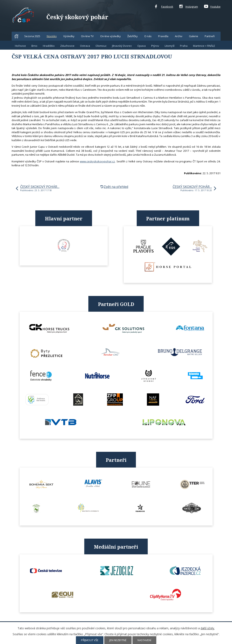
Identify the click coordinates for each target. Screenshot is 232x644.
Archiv (179, 36)
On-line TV (87, 36)
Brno (34, 46)
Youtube (212, 7)
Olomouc (101, 46)
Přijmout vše (90, 640)
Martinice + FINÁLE (204, 46)
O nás (148, 36)
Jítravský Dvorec (122, 46)
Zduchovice (67, 46)
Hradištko (49, 46)
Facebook (164, 7)
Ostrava (85, 46)
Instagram (189, 7)
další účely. (208, 628)
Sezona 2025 (32, 36)
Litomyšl (170, 46)
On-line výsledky (110, 36)
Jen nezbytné (118, 640)
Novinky (52, 36)
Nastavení (144, 640)
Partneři (210, 36)
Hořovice (20, 46)
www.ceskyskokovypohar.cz (97, 161)
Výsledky (69, 36)
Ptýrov (155, 46)
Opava (142, 46)
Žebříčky (133, 36)
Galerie (194, 36)
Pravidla (163, 36)
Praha (184, 46)
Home (16, 36)
